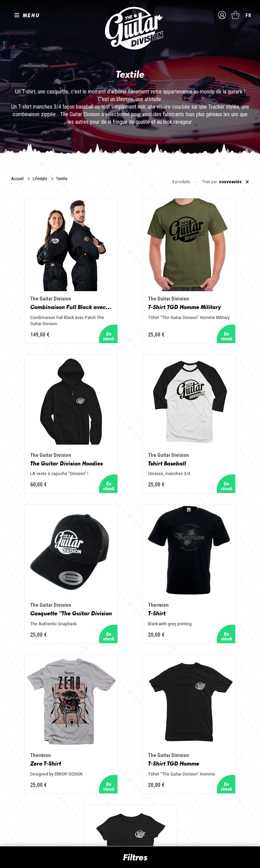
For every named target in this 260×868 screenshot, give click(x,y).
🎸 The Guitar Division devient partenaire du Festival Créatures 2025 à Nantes (210, 781)
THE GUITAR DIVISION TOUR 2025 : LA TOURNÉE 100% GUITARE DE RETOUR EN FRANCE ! (211, 761)
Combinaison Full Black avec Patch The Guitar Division (47, 286)
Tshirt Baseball (38, 421)
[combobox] (233, 182)
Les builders (21, 719)
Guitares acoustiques (110, 729)
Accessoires (101, 768)
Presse (16, 748)
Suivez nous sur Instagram (25, 765)
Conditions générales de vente (35, 790)
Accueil (17, 179)
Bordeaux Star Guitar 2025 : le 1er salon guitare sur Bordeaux (210, 799)
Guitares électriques (108, 719)
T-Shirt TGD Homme (128, 550)
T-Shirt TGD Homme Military (130, 286)
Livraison (17, 820)
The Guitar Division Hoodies (213, 286)
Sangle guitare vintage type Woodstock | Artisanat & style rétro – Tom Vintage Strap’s (211, 725)
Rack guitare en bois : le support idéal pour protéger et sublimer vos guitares (209, 743)
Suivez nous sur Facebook (12, 765)
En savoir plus (130, 672)
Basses (96, 739)
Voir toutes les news (193, 827)
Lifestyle (40, 179)
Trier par (210, 182)
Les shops (19, 729)
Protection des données (30, 805)
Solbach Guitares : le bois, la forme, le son (209, 814)
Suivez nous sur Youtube (41, 765)
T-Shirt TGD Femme (210, 550)
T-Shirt (192, 421)
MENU (31, 15)
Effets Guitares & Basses (113, 758)
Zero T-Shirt (34, 550)
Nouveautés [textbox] (234, 182)
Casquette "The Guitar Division (130, 421)
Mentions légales (24, 797)
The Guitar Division (130, 28)
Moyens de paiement (27, 812)
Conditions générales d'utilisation (38, 782)
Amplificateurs (103, 748)
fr (248, 15)
